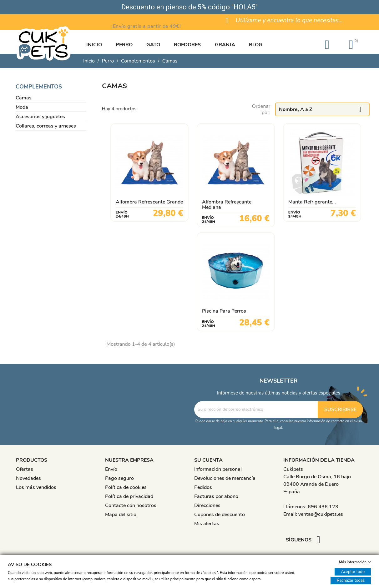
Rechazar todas (351, 580)
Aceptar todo (353, 572)
